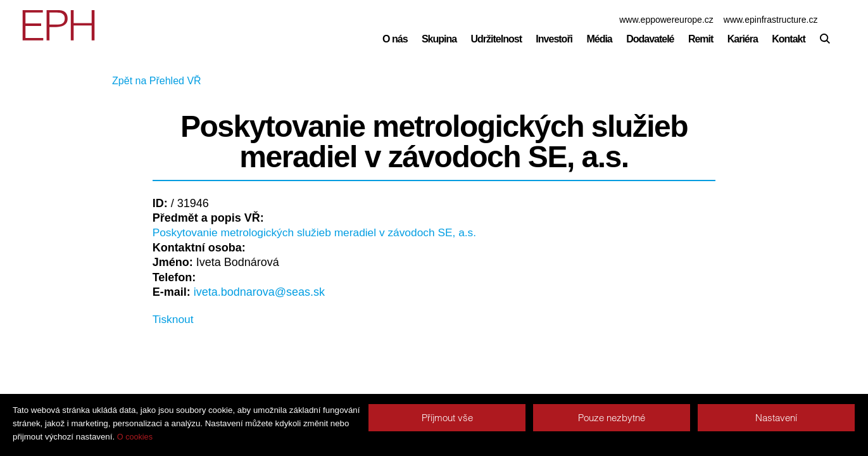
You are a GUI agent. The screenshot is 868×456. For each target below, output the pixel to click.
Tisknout (174, 320)
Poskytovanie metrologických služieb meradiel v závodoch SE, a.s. (321, 232)
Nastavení (776, 418)
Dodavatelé (650, 39)
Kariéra (743, 39)
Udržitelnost (496, 39)
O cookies (135, 437)
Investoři (554, 39)
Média (599, 39)
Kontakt (789, 39)
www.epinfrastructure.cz (771, 20)
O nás (395, 39)
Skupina (439, 39)
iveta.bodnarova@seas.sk (259, 293)
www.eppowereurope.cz (666, 20)
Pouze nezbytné (612, 418)
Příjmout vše (447, 418)
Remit (701, 39)
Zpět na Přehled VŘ (197, 81)
